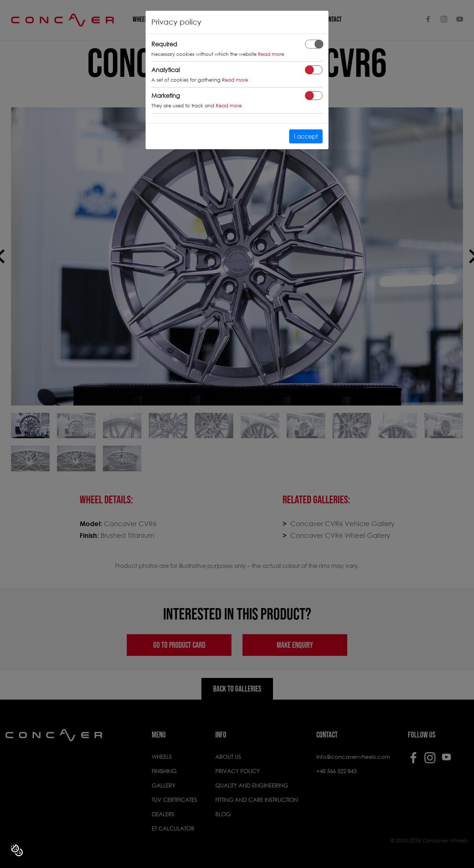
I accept (306, 136)
